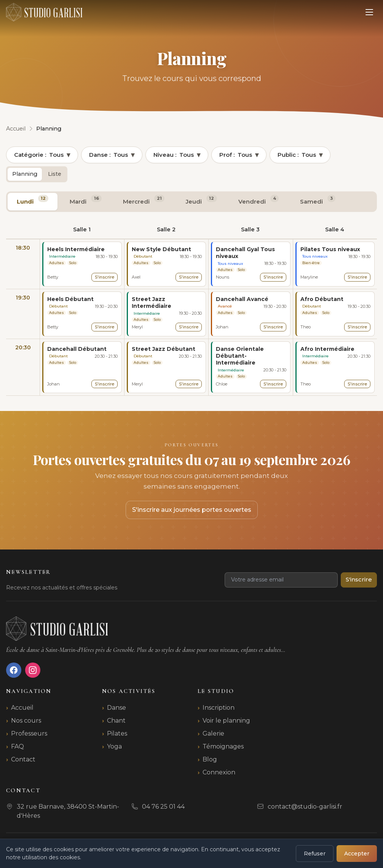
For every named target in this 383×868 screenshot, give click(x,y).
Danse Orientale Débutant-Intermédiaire (240, 356)
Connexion (219, 772)
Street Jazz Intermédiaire (152, 303)
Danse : (112, 155)
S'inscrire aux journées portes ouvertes (192, 510)
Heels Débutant (70, 299)
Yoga (114, 746)
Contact (23, 759)
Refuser (315, 854)
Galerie (213, 733)
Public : (300, 155)
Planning (25, 174)
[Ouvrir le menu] (369, 12)
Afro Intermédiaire (327, 349)
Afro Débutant (322, 299)
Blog (210, 759)
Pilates (117, 733)
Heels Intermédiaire (76, 249)
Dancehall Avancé (242, 299)
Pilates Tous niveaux (330, 249)
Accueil (22, 708)
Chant (116, 721)
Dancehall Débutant (77, 349)
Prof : (239, 155)
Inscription (219, 708)
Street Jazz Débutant (164, 349)
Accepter (357, 854)
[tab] (33, 202)
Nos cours (26, 721)
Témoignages (223, 746)
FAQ (18, 746)
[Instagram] (33, 670)
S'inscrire (105, 277)
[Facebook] (14, 670)
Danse (116, 708)
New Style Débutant (161, 249)
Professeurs (29, 733)
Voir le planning (226, 721)
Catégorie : (42, 155)
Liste (55, 174)
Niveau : (177, 155)
